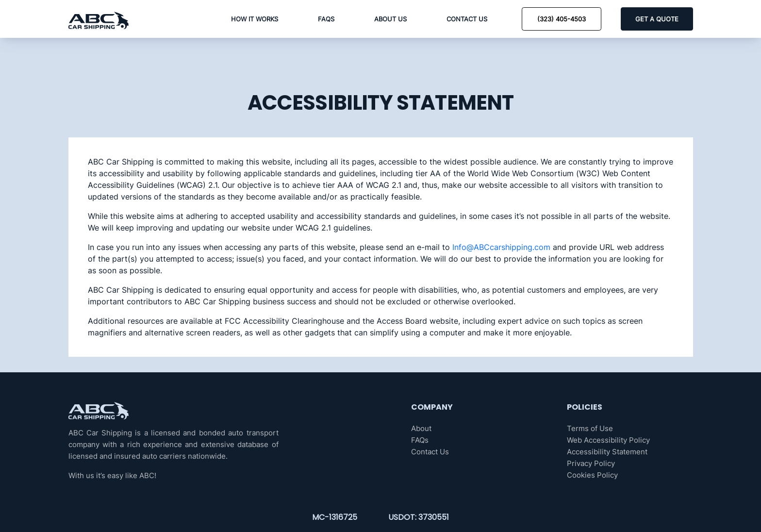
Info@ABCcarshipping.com (501, 247)
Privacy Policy (591, 463)
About (421, 428)
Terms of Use (590, 428)
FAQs (326, 19)
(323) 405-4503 (562, 19)
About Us (390, 19)
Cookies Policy (592, 475)
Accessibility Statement (607, 452)
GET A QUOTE (657, 19)
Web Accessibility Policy (608, 440)
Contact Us (467, 19)
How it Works (255, 19)
